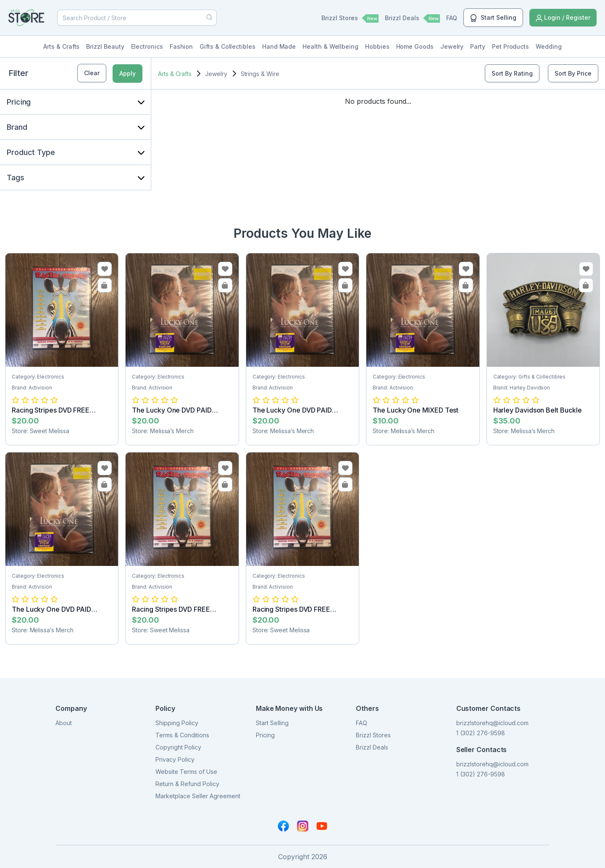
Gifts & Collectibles (228, 46)
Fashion (181, 46)
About (64, 723)
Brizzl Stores (350, 18)
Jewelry (452, 46)
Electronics (147, 46)
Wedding (549, 46)
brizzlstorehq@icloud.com (492, 723)
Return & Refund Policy (187, 784)
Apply (128, 73)
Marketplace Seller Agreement (198, 796)
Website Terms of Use (186, 772)
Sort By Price (573, 73)
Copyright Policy (178, 747)
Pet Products (510, 46)
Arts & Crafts (61, 46)
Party (478, 46)
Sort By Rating (512, 73)
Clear (92, 73)
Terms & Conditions (182, 735)
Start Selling (493, 18)
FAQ (452, 18)
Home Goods (415, 46)
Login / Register (563, 18)
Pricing (265, 735)
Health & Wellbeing (330, 46)
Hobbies (377, 46)
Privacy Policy (175, 759)
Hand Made (279, 46)
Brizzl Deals (412, 18)
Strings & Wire (260, 74)
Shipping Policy (177, 723)
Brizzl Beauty (105, 46)
